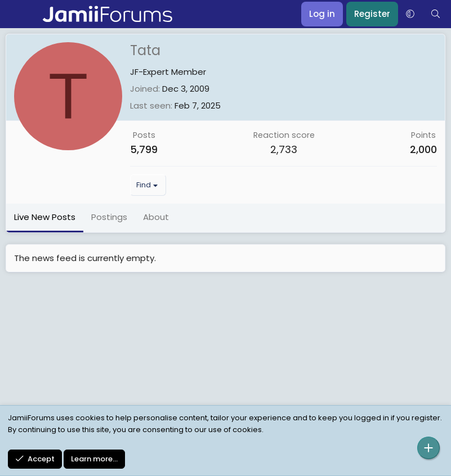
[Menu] (15, 14)
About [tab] (156, 217)
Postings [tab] (109, 217)
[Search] (436, 14)
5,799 (144, 149)
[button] (410, 14)
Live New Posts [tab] (45, 217)
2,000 (423, 149)
